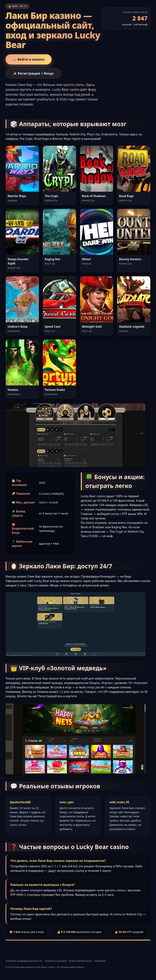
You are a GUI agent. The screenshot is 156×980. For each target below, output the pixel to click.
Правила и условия (56, 961)
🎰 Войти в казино (29, 59)
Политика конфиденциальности (24, 961)
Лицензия (100, 961)
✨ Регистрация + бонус (33, 73)
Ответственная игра (80, 961)
